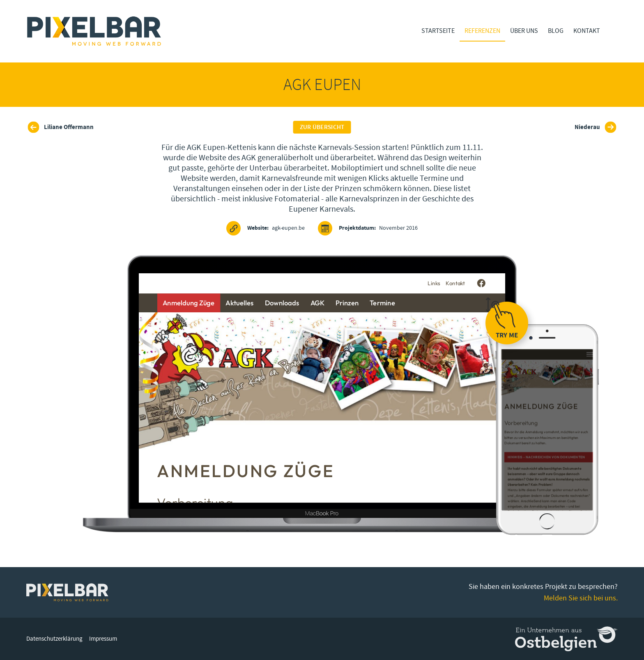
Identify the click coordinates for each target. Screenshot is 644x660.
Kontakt (587, 31)
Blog (556, 31)
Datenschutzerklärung (54, 639)
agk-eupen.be (266, 228)
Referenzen (482, 31)
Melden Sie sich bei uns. (581, 598)
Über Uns (524, 31)
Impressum (103, 639)
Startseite (438, 31)
